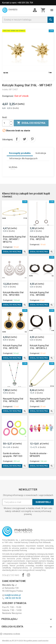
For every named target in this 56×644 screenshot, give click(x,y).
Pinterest (32, 139)
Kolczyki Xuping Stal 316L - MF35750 (12, 347)
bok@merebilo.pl (13, 595)
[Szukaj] (28, 20)
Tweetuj (24, 139)
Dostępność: (8, 96)
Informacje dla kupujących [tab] (23, 158)
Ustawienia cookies (10, 634)
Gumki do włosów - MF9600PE (39, 455)
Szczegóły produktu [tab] (20, 153)
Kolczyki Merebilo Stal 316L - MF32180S (13, 294)
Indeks (5, 90)
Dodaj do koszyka (31, 123)
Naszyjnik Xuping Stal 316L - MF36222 (13, 400)
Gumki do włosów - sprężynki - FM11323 (13, 455)
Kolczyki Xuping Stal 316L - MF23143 (39, 238)
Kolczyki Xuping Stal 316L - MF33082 (39, 294)
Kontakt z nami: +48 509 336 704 (18, 3)
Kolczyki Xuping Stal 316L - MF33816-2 (39, 347)
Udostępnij (17, 139)
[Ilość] (6, 123)
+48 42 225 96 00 (13, 598)
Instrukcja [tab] (41, 153)
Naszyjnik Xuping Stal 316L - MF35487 (40, 400)
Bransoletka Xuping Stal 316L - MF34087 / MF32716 (14, 239)
